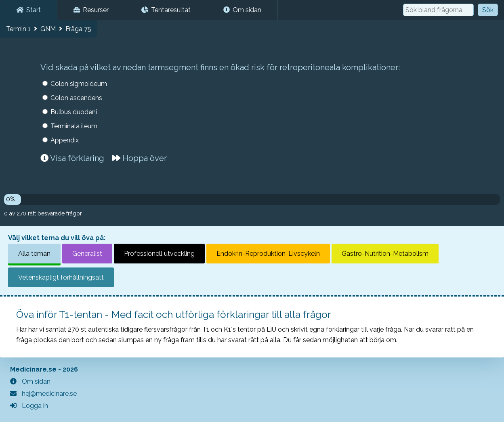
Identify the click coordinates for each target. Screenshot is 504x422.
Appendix (65, 140)
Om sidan (242, 10)
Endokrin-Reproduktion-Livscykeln (268, 254)
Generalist (87, 254)
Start (28, 10)
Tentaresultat (166, 10)
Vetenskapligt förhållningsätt (61, 277)
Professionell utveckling (159, 254)
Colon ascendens (76, 98)
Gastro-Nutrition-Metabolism (385, 254)
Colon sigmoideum (79, 84)
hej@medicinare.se (43, 394)
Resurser (91, 10)
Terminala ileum (74, 126)
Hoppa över (140, 158)
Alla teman (34, 254)
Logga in (29, 406)
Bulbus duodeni (74, 112)
